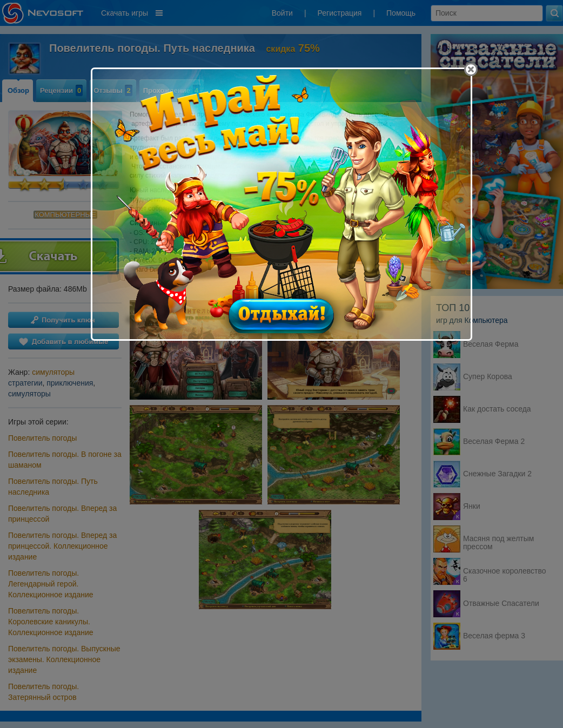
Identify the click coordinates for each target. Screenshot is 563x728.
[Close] (471, 69)
